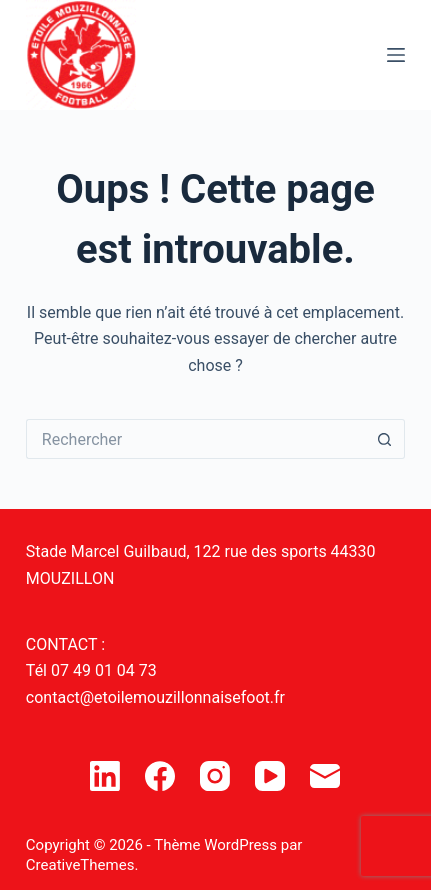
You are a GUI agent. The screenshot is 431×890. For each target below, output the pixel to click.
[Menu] (396, 55)
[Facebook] (160, 776)
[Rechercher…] (195, 439)
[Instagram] (215, 776)
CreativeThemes (80, 865)
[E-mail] (325, 776)
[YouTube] (270, 776)
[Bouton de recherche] (385, 439)
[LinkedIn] (105, 776)
